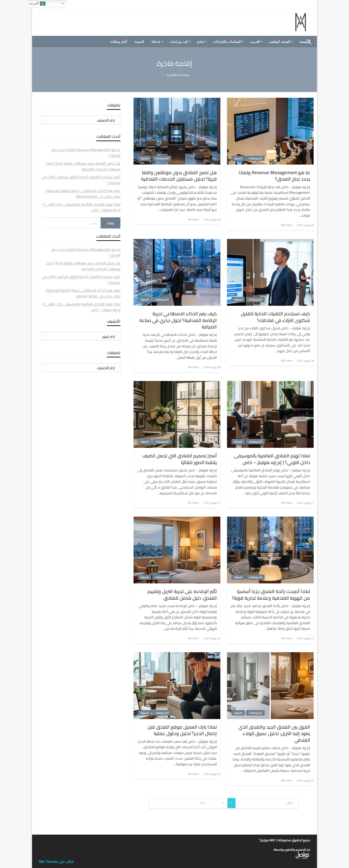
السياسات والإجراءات (227, 42)
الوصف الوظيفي (279, 42)
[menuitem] (280, 42)
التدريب (255, 42)
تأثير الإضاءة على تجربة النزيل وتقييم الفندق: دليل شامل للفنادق (182, 595)
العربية (37, 4)
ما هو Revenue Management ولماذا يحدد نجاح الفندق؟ (274, 176)
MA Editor (287, 225)
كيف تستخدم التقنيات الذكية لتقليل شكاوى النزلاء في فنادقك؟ (275, 317)
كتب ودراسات (179, 42)
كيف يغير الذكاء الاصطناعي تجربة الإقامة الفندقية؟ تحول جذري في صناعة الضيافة (178, 320)
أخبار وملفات (119, 42)
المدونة (139, 42)
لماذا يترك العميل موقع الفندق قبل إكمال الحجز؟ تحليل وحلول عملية (182, 730)
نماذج (200, 42)
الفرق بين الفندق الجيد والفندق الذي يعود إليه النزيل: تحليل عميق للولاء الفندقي (274, 734)
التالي (289, 803)
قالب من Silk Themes (56, 862)
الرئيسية (171, 75)
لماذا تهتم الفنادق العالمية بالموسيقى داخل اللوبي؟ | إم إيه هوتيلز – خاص (272, 459)
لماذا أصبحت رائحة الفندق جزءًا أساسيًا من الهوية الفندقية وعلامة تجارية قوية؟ (271, 595)
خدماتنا (156, 42)
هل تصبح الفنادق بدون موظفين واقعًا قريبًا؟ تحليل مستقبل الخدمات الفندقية (179, 176)
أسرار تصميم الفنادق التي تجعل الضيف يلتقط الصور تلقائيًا (180, 459)
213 (203, 803)
